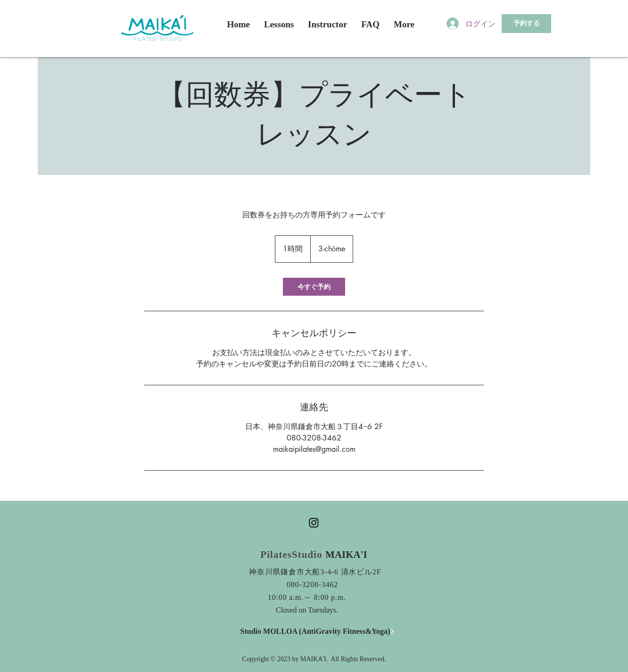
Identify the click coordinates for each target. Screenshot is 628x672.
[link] (314, 287)
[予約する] (526, 24)
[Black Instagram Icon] (314, 523)
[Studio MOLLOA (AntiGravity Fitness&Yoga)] (318, 632)
